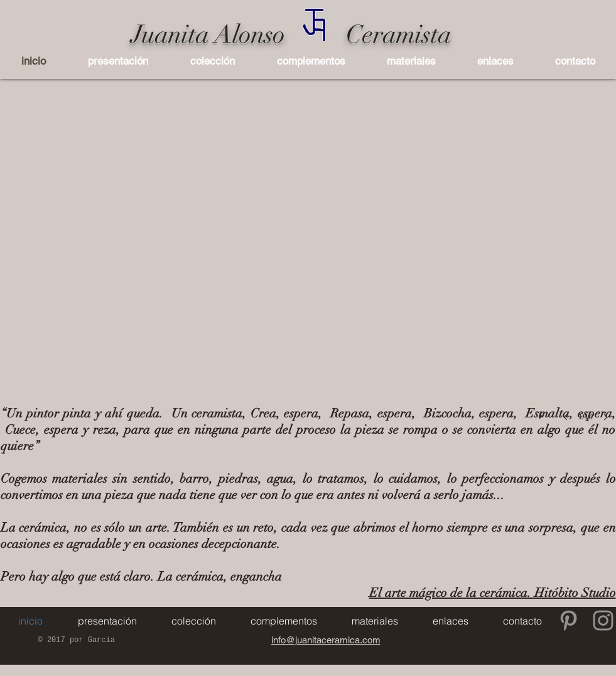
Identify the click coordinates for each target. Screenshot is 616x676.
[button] (213, 61)
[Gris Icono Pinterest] (569, 620)
